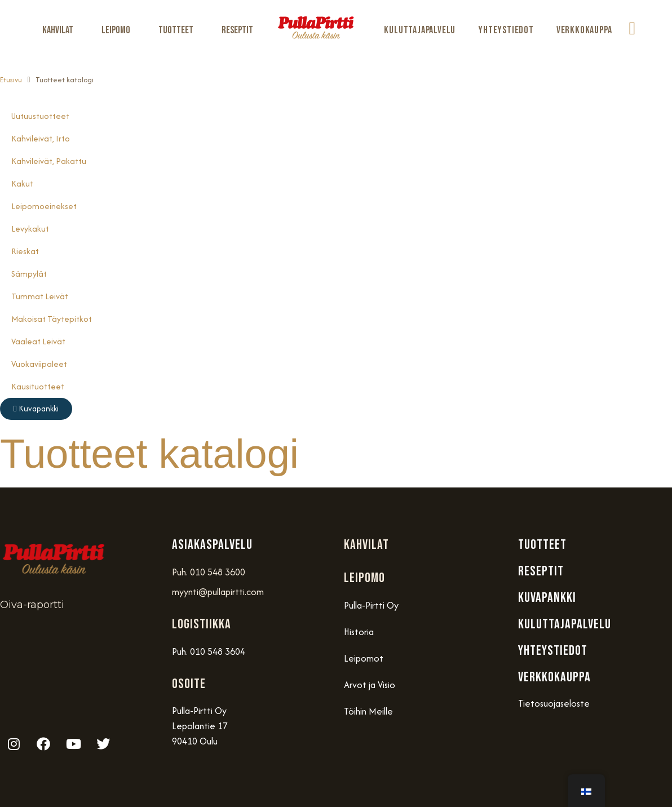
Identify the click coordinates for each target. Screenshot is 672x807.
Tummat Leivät (40, 296)
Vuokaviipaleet (39, 364)
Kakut (22, 183)
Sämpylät (29, 274)
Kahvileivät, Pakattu (49, 161)
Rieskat (25, 251)
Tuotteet (179, 30)
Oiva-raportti (32, 605)
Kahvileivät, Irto (41, 138)
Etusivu (11, 80)
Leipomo (119, 30)
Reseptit (237, 30)
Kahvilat (61, 30)
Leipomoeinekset (44, 206)
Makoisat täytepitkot (52, 319)
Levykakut (30, 229)
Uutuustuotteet (40, 116)
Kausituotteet (38, 386)
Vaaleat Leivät (38, 341)
